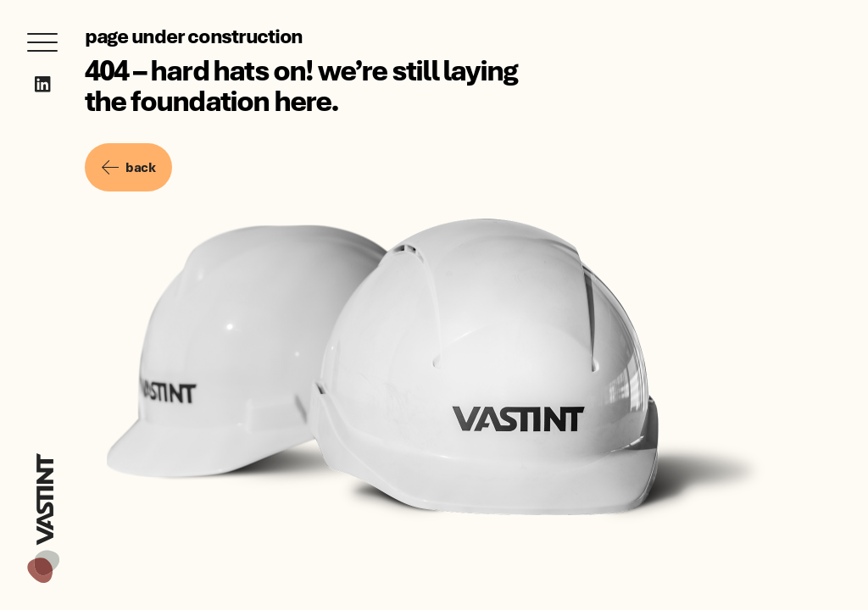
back (128, 167)
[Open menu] (42, 42)
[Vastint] (43, 456)
